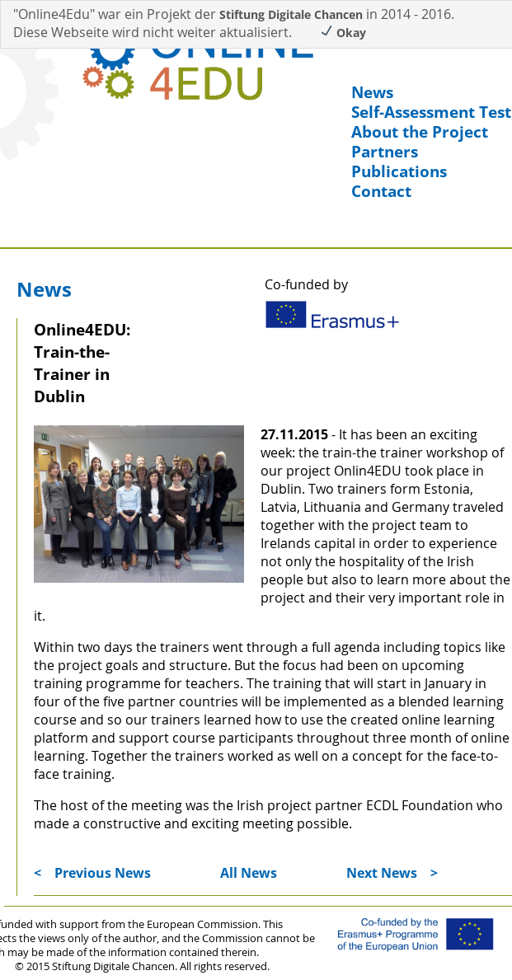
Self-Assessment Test (431, 112)
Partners (385, 152)
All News (249, 873)
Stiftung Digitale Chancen (291, 14)
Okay (343, 33)
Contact (381, 191)
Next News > (392, 873)
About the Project (420, 132)
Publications (399, 171)
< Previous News (92, 873)
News (372, 92)
